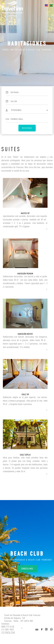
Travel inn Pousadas (12, 9)
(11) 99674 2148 (8, 632)
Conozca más (27, 569)
